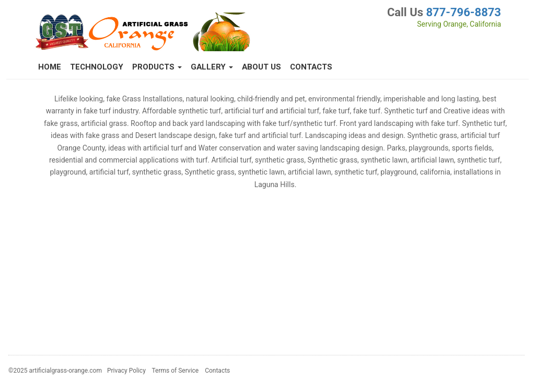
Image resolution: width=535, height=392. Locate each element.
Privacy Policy (126, 371)
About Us (261, 67)
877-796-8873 (463, 12)
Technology (97, 67)
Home (50, 67)
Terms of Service (176, 371)
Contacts (311, 67)
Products (157, 67)
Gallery (212, 67)
